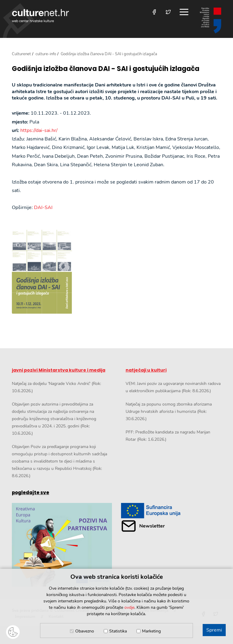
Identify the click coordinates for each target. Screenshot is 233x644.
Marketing (151, 631)
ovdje (129, 607)
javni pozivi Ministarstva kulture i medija (59, 370)
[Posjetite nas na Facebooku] (154, 12)
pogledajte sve (30, 492)
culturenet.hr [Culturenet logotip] (40, 16)
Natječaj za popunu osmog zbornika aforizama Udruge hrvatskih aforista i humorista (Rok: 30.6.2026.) (169, 411)
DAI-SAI (43, 207)
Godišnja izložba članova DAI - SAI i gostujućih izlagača (106, 69)
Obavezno (85, 631)
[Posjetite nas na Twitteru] (168, 12)
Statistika (118, 631)
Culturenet (21, 54)
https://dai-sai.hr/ (39, 130)
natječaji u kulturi (146, 370)
